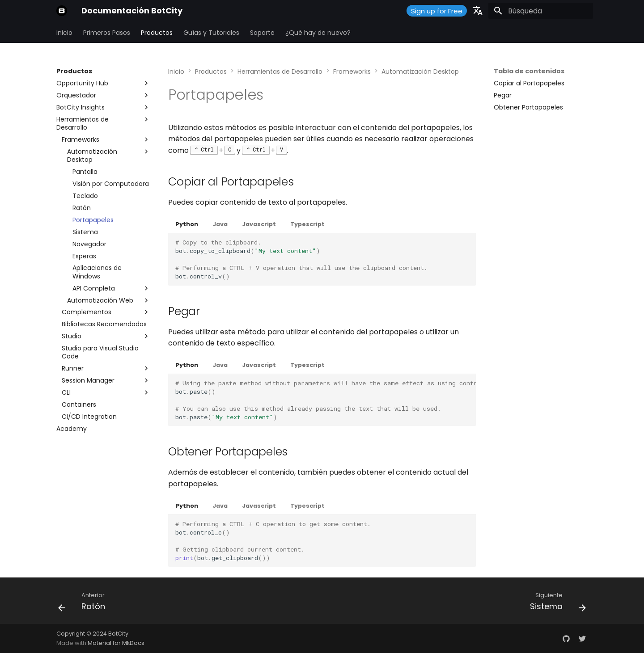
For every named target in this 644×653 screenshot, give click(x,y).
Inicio (64, 33)
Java (220, 224)
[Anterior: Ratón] (85, 603)
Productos (157, 33)
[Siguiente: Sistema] (555, 603)
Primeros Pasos (107, 33)
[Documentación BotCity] (62, 11)
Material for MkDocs (116, 643)
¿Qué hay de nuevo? (318, 33)
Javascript (259, 224)
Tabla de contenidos (529, 71)
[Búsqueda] (541, 11)
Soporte (262, 33)
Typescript (307, 224)
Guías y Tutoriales (211, 33)
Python (187, 224)
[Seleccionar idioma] (478, 11)
